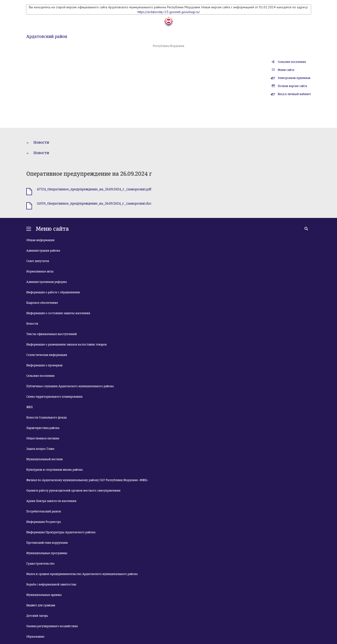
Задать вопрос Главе (40, 449)
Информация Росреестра (44, 522)
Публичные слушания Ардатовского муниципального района (70, 386)
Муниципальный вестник (45, 459)
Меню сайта (286, 70)
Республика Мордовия (168, 46)
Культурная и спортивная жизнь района (54, 470)
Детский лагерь (37, 616)
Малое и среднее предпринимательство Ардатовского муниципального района (82, 574)
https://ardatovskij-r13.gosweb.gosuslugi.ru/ (169, 12)
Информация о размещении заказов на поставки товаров (67, 345)
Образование (35, 637)
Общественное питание (43, 438)
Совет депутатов (38, 261)
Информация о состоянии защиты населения (58, 313)
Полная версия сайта (292, 86)
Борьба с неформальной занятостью (51, 584)
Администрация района (43, 251)
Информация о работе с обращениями (53, 292)
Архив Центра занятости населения (51, 501)
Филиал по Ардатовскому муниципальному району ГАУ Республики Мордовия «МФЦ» (87, 480)
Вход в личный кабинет (294, 94)
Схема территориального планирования (54, 397)
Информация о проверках (44, 365)
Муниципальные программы (47, 553)
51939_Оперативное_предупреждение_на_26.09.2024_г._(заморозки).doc (94, 204)
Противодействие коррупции (47, 543)
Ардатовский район (47, 37)
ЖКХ (30, 407)
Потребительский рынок (44, 511)
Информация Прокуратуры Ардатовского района (61, 532)
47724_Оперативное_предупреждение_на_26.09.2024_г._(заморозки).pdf (94, 189)
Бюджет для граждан (41, 605)
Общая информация (40, 240)
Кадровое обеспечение (42, 303)
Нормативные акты (40, 271)
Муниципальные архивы (44, 595)
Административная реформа (46, 282)
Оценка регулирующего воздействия (52, 626)
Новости (41, 142)
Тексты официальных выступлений (52, 334)
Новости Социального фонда (46, 418)
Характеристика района (43, 428)
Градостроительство (40, 564)
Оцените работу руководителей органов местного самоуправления (73, 491)
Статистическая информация (47, 355)
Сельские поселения (292, 62)
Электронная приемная (294, 78)
